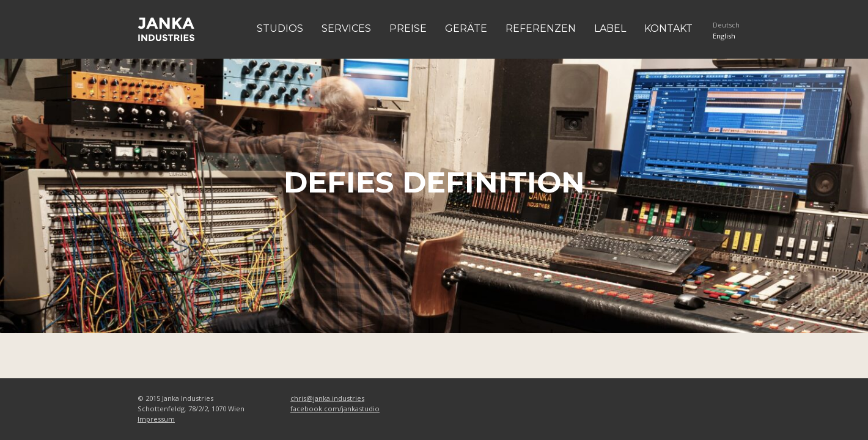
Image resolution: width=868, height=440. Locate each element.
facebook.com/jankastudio (335, 409)
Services (346, 28)
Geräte (466, 28)
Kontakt (668, 28)
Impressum (156, 419)
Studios (280, 28)
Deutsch (726, 25)
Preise (408, 28)
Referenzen (541, 28)
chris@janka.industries (327, 398)
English (724, 36)
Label (610, 28)
